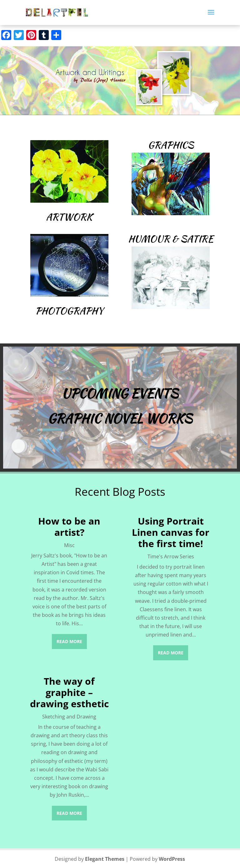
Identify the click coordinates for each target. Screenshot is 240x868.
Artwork (69, 217)
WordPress (172, 859)
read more (69, 641)
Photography (69, 311)
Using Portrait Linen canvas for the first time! (171, 532)
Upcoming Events (120, 393)
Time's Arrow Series (171, 556)
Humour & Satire (171, 239)
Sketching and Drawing (69, 717)
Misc (69, 545)
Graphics (171, 145)
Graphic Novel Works (120, 419)
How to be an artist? (69, 527)
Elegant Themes (105, 859)
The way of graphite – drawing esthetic (69, 692)
